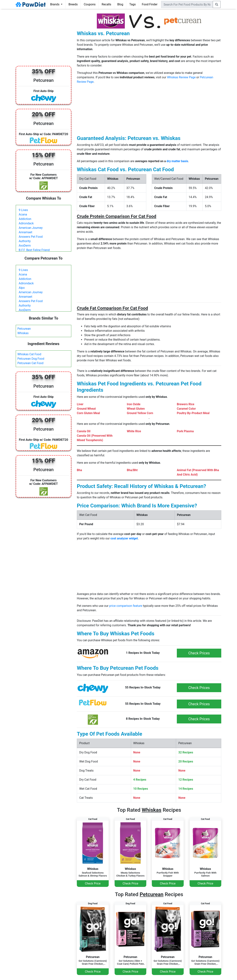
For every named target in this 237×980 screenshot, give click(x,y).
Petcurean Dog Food (31, 359)
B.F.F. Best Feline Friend (34, 250)
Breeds (73, 4)
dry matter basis (177, 161)
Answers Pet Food (31, 237)
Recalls (106, 4)
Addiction (25, 219)
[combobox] (187, 4)
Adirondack (26, 223)
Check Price (93, 883)
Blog (120, 4)
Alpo (22, 288)
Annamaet (25, 232)
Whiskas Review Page (181, 77)
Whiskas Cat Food (29, 354)
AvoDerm (25, 246)
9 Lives (23, 210)
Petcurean (24, 329)
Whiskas (23, 333)
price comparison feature (126, 606)
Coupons (90, 4)
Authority (25, 241)
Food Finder (150, 4)
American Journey (31, 228)
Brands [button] (55, 4)
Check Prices (199, 653)
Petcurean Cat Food (30, 363)
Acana (23, 214)
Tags (132, 4)
